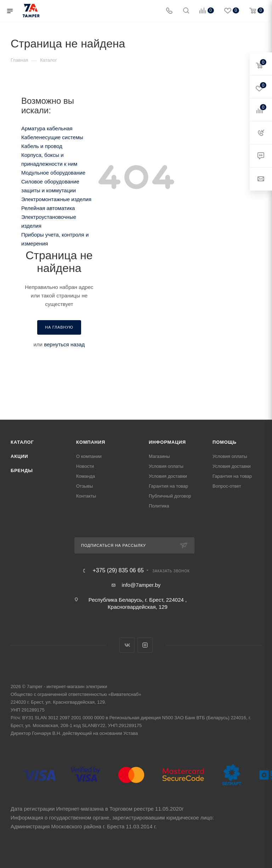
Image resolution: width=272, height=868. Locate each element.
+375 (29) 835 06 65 (118, 571)
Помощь (225, 442)
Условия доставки (168, 476)
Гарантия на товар (168, 486)
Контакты (86, 496)
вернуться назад (64, 344)
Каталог (22, 442)
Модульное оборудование (53, 173)
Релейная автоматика (48, 208)
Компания (91, 442)
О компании (89, 456)
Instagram (145, 645)
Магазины (159, 456)
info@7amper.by (141, 585)
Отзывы (85, 486)
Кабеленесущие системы (52, 137)
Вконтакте (127, 645)
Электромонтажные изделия (56, 199)
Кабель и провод (42, 146)
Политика (159, 506)
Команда (86, 476)
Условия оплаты (166, 466)
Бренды (22, 470)
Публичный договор (170, 496)
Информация (167, 442)
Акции (19, 456)
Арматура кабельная (47, 128)
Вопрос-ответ (227, 486)
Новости (85, 466)
